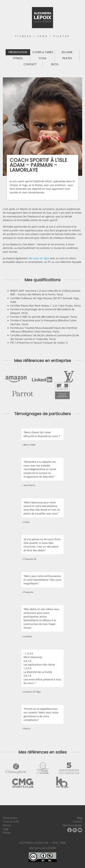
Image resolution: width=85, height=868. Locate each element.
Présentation (18, 52)
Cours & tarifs (43, 52)
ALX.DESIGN (49, 848)
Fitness (18, 58)
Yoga (42, 58)
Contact (30, 64)
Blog (55, 64)
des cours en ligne (39, 258)
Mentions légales (72, 825)
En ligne (67, 52)
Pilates (67, 58)
